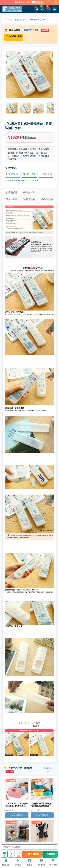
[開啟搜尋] (37, 9)
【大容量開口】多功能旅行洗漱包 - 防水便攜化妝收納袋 (17, 805)
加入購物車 (17, 815)
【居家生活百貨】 (31, 30)
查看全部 (48, 770)
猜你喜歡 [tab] (11, 199)
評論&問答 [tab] (30, 192)
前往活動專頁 (14, 36)
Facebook (13, 174)
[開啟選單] (54, 9)
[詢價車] (42, 9)
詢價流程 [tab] (47, 199)
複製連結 (46, 174)
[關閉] (56, 2)
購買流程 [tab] (29, 199)
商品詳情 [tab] (11, 192)
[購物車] (48, 9)
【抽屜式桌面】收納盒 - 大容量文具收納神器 (42, 805)
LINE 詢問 (30, 174)
